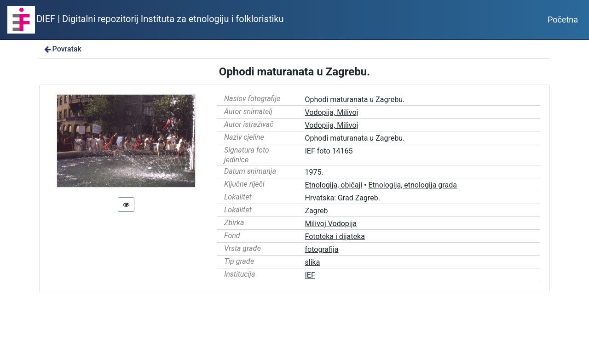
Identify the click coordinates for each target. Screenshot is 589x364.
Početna (563, 20)
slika (313, 262)
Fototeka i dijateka (335, 236)
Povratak (62, 49)
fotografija (322, 249)
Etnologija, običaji (334, 185)
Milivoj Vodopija (331, 224)
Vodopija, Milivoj (332, 112)
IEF (310, 275)
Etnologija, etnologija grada (412, 185)
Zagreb (317, 211)
